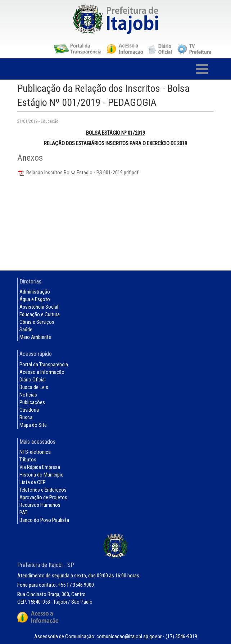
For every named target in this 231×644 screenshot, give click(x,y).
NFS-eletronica (35, 452)
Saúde (26, 330)
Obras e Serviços (37, 322)
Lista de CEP (33, 482)
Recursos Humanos (40, 505)
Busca (26, 417)
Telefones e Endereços (43, 490)
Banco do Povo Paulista (44, 520)
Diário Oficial (33, 380)
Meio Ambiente (35, 337)
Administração (35, 292)
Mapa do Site (33, 425)
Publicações (32, 402)
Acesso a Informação (42, 372)
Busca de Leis (34, 387)
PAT (23, 513)
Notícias (28, 395)
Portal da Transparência (44, 365)
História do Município (42, 475)
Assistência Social (39, 307)
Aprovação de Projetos (43, 497)
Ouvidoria (29, 410)
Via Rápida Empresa (40, 467)
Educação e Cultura (40, 314)
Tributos (28, 460)
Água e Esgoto (35, 299)
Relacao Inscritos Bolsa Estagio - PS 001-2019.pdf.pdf (78, 173)
